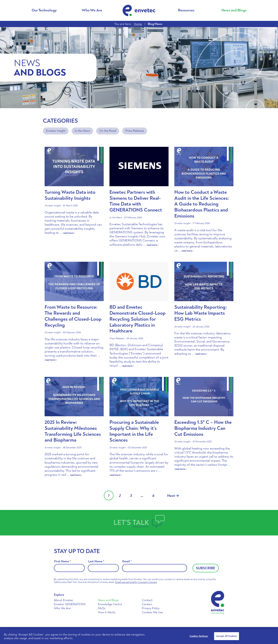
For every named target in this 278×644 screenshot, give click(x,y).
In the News (82, 131)
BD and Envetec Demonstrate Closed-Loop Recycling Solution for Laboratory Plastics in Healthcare (138, 319)
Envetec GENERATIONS (70, 604)
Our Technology (44, 10)
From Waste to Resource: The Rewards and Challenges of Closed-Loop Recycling (73, 316)
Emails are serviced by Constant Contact (136, 582)
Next (173, 496)
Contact (147, 600)
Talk (141, 523)
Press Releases (135, 131)
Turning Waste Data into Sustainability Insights (70, 195)
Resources (186, 10)
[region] (139, 636)
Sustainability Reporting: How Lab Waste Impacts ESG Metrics (201, 313)
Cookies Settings (199, 636)
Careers (147, 604)
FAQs (102, 608)
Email (127, 561)
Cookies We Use (152, 612)
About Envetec (64, 600)
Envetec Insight (56, 131)
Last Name (96, 561)
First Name (63, 561)
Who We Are (92, 10)
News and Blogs (234, 10)
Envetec (139, 10)
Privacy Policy (151, 608)
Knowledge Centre (110, 604)
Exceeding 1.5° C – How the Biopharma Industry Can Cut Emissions (203, 428)
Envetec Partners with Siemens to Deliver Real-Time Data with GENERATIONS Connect (136, 201)
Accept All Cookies (227, 636)
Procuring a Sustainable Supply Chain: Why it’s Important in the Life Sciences (134, 431)
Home (138, 24)
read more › (69, 233)
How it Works (107, 612)
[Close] (272, 636)
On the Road (108, 131)
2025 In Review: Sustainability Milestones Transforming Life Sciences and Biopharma (73, 431)
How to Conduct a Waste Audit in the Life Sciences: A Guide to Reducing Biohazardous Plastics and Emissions (202, 204)
